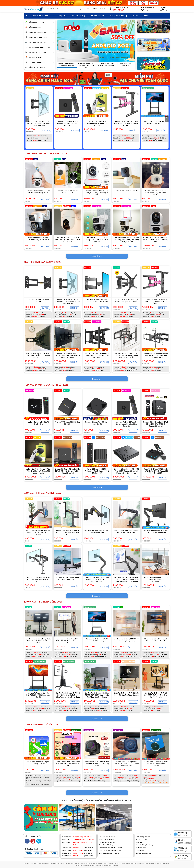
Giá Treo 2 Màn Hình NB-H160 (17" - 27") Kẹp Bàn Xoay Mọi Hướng (38, 579)
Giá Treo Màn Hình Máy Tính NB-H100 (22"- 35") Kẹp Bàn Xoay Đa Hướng (68, 532)
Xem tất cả (97, 256)
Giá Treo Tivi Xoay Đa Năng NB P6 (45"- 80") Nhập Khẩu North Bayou (155, 123)
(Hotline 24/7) (78, 848)
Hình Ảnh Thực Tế (97, 16)
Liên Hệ (146, 16)
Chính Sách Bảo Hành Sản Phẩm (110, 850)
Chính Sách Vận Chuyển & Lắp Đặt (110, 848)
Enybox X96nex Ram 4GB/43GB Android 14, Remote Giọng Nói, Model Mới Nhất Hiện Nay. (126, 471)
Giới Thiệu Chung (78, 16)
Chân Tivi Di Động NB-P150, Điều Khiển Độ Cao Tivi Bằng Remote (126, 694)
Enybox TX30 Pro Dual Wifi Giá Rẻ (39, 122)
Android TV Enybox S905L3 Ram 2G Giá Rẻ (68, 423)
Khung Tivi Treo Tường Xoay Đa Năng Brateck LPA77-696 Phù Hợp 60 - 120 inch (156, 355)
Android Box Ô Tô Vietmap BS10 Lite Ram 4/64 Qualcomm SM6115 (156, 764)
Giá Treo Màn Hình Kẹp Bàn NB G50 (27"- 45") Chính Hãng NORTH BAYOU (97, 579)
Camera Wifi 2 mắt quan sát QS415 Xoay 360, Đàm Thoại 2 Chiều (156, 193)
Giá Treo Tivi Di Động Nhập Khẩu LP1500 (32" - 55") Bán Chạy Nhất (38, 641)
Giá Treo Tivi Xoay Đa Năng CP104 (38, 300)
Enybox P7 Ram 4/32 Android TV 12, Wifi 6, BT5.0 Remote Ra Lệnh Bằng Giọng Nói (68, 471)
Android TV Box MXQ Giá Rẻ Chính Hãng (38, 423)
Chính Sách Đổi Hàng (106, 845)
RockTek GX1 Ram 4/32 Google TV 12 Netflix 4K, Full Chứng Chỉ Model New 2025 (156, 471)
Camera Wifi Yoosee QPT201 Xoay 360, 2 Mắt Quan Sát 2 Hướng (97, 240)
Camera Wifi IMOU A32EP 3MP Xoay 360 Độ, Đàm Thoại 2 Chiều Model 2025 (68, 240)
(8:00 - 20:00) (77, 853)
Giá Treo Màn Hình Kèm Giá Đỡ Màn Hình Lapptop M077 (68, 578)
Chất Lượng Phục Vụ (143, 837)
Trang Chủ (62, 16)
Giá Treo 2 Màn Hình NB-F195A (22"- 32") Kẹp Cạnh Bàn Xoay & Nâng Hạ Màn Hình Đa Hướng (126, 579)
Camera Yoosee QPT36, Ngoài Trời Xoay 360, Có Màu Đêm (38, 239)
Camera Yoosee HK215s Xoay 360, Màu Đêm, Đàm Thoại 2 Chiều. (97, 193)
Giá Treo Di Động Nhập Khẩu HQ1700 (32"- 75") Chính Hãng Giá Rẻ (38, 695)
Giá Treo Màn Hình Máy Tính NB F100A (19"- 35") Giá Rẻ (126, 531)
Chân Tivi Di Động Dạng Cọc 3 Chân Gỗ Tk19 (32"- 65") (156, 640)
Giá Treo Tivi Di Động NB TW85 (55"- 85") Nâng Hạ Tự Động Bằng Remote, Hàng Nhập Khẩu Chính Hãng (68, 696)
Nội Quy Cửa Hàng (142, 839)
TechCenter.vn (141, 848)
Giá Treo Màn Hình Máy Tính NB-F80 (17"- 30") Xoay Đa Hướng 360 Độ (38, 532)
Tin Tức (135, 16)
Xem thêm (46, 130)
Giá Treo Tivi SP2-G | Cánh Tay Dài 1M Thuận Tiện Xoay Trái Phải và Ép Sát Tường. (68, 355)
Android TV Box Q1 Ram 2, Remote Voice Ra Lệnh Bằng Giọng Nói (97, 123)
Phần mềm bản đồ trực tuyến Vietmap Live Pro (38, 763)
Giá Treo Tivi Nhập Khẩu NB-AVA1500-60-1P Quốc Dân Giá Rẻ (68, 641)
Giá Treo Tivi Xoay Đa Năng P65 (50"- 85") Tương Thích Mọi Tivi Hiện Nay (97, 355)
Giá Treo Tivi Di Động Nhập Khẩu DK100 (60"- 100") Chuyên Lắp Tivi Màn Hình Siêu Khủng (97, 695)
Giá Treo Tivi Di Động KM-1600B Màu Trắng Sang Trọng (126, 640)
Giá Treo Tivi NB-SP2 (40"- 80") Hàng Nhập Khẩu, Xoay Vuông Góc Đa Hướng (38, 355)
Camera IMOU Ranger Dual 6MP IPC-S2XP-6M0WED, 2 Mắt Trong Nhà (156, 240)
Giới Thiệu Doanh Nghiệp (107, 837)
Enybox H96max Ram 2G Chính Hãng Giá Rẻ (97, 423)
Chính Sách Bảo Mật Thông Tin (109, 853)
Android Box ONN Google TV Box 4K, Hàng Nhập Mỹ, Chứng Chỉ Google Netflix (38, 471)
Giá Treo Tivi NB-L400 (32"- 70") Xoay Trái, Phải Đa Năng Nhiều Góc (126, 301)
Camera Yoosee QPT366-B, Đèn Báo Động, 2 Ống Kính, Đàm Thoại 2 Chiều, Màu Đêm (126, 240)
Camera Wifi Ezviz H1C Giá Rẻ (126, 191)
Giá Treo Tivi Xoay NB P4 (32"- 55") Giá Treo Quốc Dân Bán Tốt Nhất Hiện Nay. (68, 123)
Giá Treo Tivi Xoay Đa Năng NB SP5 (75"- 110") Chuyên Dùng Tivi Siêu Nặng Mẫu (126, 355)
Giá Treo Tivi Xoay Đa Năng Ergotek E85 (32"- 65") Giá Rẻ (97, 300)
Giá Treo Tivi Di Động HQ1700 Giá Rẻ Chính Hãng (97, 640)
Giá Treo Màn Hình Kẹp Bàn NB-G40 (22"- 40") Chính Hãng (156, 531)
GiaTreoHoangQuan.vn (144, 853)
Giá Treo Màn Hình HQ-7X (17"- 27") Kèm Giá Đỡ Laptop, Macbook (156, 579)
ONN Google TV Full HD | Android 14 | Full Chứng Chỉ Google (126, 123)
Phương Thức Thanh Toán (107, 842)
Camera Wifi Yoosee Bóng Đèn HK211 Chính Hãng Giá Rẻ (38, 192)
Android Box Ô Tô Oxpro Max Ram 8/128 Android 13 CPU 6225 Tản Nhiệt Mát (126, 764)
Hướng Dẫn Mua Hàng (118, 16)
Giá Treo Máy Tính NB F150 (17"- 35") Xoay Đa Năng (97, 531)
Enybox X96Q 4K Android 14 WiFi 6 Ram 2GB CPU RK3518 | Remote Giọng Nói (156, 424)
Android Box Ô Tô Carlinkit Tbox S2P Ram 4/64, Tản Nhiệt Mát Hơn (68, 764)
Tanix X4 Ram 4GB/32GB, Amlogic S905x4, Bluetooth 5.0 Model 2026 (97, 471)
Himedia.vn (140, 850)
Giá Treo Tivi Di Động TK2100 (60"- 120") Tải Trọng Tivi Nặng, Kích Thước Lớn (156, 695)
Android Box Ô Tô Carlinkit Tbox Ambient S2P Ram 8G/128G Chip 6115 (97, 764)
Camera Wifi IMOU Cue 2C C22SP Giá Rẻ (68, 192)
